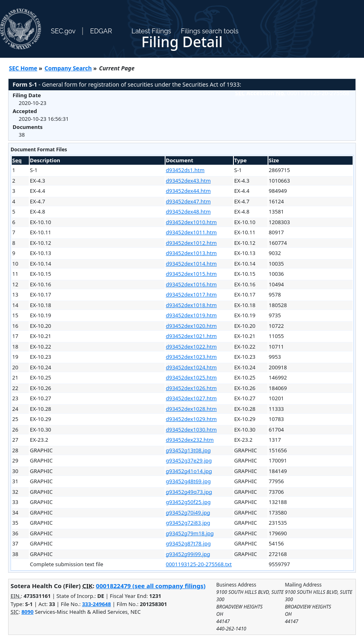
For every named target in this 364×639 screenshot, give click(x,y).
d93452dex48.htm (188, 212)
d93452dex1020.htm (191, 326)
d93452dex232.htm (190, 440)
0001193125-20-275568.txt (199, 564)
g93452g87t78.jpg (188, 543)
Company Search (68, 68)
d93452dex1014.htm (191, 264)
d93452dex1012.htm (191, 243)
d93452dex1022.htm (191, 347)
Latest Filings (151, 31)
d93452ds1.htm (185, 170)
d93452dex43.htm (188, 181)
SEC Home (23, 68)
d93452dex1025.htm (191, 377)
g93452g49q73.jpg (189, 492)
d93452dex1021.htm (191, 336)
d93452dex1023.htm (191, 357)
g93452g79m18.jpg (190, 533)
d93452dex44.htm (188, 191)
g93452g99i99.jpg (188, 554)
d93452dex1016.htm (191, 284)
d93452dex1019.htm (191, 315)
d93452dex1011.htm (191, 232)
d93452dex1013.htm (191, 253)
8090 (28, 612)
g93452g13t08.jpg (188, 450)
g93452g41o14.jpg (189, 471)
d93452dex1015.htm (191, 274)
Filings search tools (210, 31)
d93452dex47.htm (188, 201)
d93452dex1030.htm (191, 430)
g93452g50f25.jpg (188, 502)
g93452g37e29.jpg (189, 460)
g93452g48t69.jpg (188, 481)
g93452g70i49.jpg (188, 513)
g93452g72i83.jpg (188, 523)
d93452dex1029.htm (191, 419)
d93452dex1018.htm (191, 305)
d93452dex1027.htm (191, 398)
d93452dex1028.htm (191, 409)
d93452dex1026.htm (191, 388)
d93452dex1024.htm (191, 367)
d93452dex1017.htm (191, 294)
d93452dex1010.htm (191, 222)
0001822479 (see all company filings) (151, 586)
